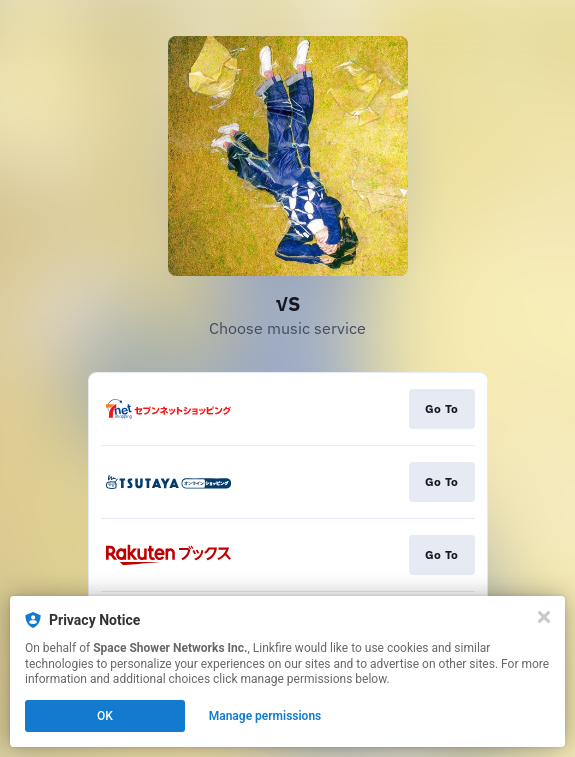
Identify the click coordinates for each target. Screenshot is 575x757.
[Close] (544, 617)
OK (105, 716)
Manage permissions (265, 716)
